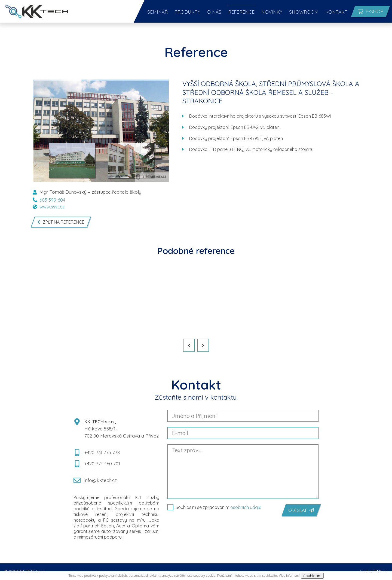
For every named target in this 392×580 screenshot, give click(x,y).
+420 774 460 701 (97, 464)
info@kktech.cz (95, 480)
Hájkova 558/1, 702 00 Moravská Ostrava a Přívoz (116, 428)
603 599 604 (49, 200)
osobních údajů (246, 507)
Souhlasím (312, 576)
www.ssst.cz (49, 207)
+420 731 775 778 (97, 453)
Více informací (289, 576)
